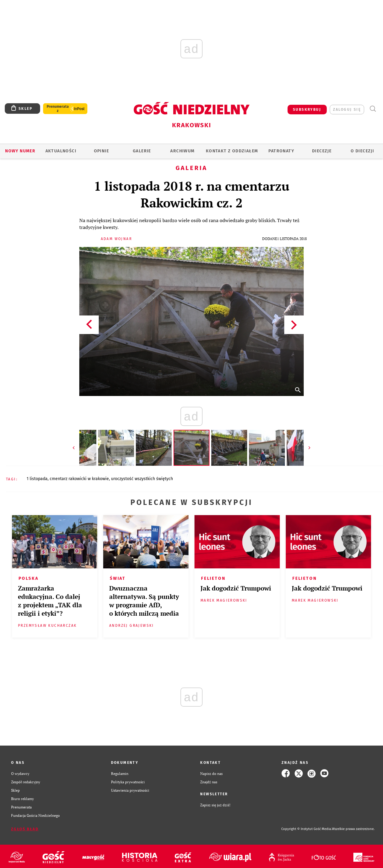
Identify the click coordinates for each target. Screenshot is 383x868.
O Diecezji (362, 151)
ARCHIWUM (182, 151)
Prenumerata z (58, 109)
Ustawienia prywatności (130, 790)
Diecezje (322, 151)
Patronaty (281, 151)
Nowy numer (20, 151)
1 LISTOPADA (37, 479)
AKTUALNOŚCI (61, 151)
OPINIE (101, 151)
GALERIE (142, 151)
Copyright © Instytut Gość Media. (307, 829)
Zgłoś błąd (25, 829)
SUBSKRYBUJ (307, 110)
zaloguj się (347, 110)
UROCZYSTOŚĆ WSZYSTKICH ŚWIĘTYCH (142, 479)
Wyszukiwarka (373, 109)
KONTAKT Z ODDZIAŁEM (232, 151)
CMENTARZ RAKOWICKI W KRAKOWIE (79, 479)
